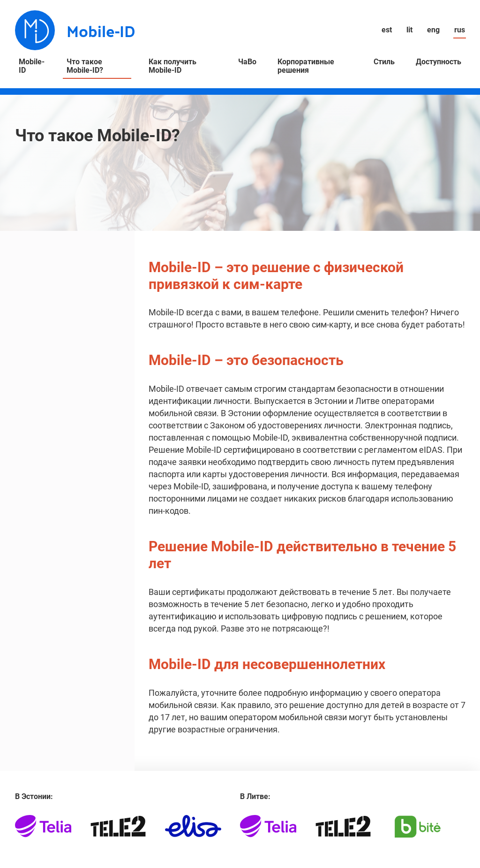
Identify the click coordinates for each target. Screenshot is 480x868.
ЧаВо (247, 62)
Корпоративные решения (306, 66)
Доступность (439, 62)
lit (409, 30)
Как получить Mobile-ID (172, 66)
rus (460, 30)
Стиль (384, 62)
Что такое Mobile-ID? (85, 66)
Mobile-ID (32, 66)
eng (433, 30)
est (387, 30)
